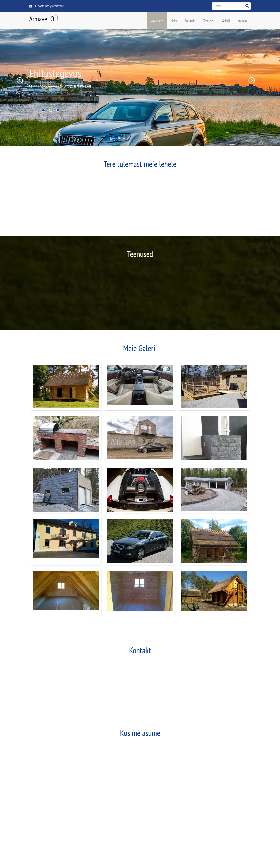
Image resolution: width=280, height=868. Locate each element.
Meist (174, 21)
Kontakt (242, 21)
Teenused (209, 21)
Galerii (226, 21)
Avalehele (157, 21)
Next (252, 80)
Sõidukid (190, 21)
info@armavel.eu (55, 6)
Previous (20, 80)
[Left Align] (247, 6)
